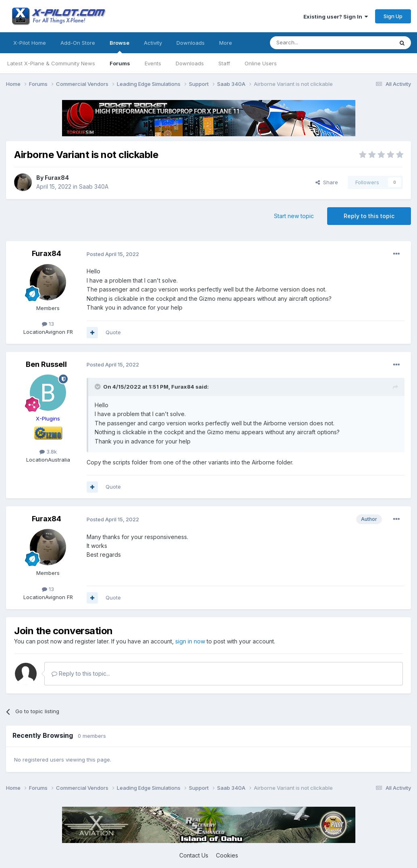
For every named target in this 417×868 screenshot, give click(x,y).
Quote (113, 332)
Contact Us (194, 855)
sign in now (190, 641)
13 (48, 324)
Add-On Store (78, 43)
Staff (224, 63)
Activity (153, 43)
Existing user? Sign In (336, 17)
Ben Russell (46, 364)
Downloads (190, 63)
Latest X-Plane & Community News (51, 63)
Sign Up (393, 16)
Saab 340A (94, 186)
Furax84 (57, 178)
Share (327, 182)
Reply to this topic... (81, 673)
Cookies (227, 855)
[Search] (311, 43)
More (226, 43)
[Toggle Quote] (98, 387)
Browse (119, 46)
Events (153, 63)
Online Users (261, 63)
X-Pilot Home (30, 43)
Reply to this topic (369, 216)
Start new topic (294, 216)
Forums (120, 63)
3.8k (48, 452)
